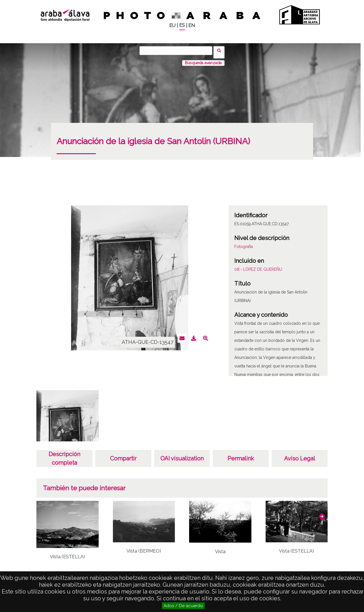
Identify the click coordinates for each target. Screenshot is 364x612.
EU (172, 25)
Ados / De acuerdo (183, 606)
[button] (322, 513)
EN (192, 25)
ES (182, 25)
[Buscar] (178, 51)
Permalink (241, 455)
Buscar (221, 50)
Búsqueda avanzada (203, 59)
